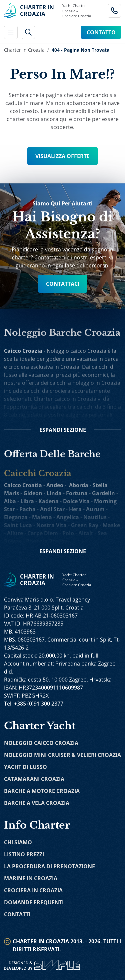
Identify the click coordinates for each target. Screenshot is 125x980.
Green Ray (85, 525)
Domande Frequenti (34, 902)
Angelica (68, 517)
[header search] (28, 33)
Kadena (48, 501)
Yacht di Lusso (25, 767)
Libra (27, 501)
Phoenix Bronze (47, 541)
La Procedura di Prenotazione (49, 866)
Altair (86, 533)
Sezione (63, 430)
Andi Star (52, 509)
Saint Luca (18, 525)
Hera (75, 509)
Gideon (33, 493)
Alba (10, 501)
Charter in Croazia (24, 50)
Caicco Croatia (23, 485)
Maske (111, 525)
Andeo (55, 485)
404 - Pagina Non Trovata (80, 50)
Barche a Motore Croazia (42, 791)
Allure (15, 533)
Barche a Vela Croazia (37, 803)
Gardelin (103, 493)
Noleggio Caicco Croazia (41, 743)
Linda (54, 493)
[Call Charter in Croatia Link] (114, 11)
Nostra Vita (51, 525)
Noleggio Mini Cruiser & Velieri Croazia (62, 755)
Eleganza (16, 517)
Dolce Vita (76, 501)
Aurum (95, 509)
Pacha (27, 509)
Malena (42, 517)
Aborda (79, 485)
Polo (68, 533)
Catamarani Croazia (34, 779)
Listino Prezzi (24, 854)
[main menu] (11, 33)
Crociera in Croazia (33, 890)
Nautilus (95, 517)
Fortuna (77, 493)
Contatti (17, 914)
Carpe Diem (43, 533)
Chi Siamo (18, 842)
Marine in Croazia (31, 878)
